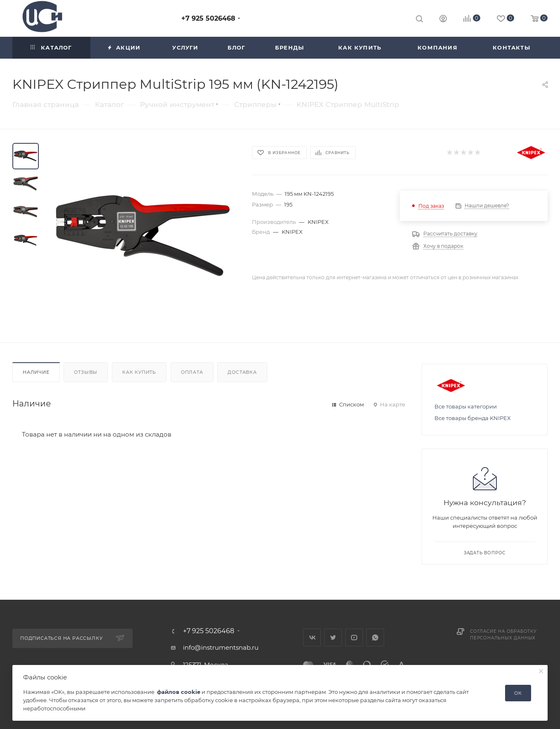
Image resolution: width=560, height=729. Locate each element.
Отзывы (86, 372)
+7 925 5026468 (208, 18)
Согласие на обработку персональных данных (503, 635)
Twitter (333, 638)
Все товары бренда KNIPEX (473, 418)
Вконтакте (312, 638)
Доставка (242, 372)
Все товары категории (466, 406)
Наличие (36, 372)
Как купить (139, 372)
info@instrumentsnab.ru (221, 647)
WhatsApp (375, 638)
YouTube (354, 638)
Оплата (192, 372)
